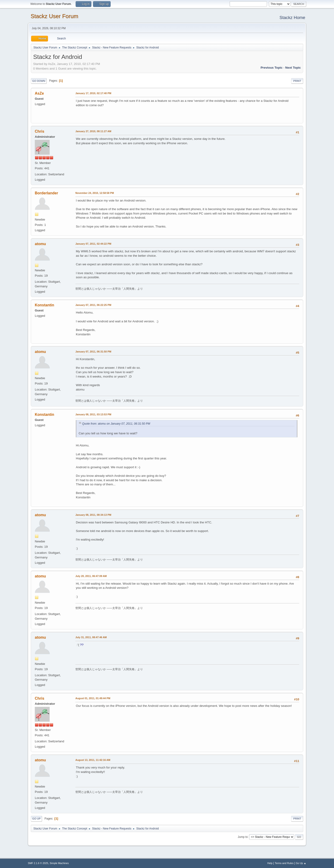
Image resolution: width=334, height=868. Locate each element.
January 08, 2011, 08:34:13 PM (93, 515)
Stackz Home (292, 18)
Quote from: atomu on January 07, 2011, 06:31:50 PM (116, 424)
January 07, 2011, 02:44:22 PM (93, 244)
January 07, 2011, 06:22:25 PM (93, 305)
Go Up (36, 819)
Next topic (293, 68)
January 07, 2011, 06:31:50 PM (93, 352)
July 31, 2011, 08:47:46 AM (91, 637)
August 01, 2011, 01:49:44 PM (93, 698)
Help (270, 863)
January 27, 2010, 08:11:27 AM (93, 131)
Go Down (39, 81)
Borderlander (46, 193)
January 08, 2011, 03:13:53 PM (93, 414)
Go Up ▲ (301, 863)
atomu (40, 244)
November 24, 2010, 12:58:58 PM (95, 193)
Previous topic (271, 68)
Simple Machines (59, 863)
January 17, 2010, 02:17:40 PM (93, 93)
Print (297, 81)
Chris (40, 131)
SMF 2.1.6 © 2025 (38, 863)
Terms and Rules (284, 863)
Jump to (243, 837)
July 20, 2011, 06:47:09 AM (91, 576)
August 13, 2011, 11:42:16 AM (93, 760)
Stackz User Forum (54, 16)
